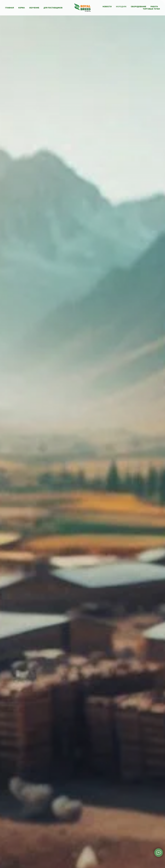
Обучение (34, 8)
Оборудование (139, 7)
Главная (10, 8)
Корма (22, 8)
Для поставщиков (53, 8)
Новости (107, 7)
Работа (154, 7)
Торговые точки (151, 9)
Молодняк (121, 7)
